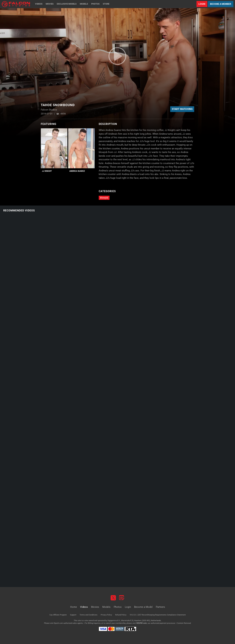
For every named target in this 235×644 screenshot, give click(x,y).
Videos (39, 4)
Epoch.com (59, 623)
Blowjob (104, 198)
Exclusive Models (67, 4)
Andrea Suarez (77, 171)
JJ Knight (47, 171)
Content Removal (184, 623)
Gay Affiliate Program (58, 615)
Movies (50, 4)
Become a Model (143, 607)
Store (106, 4)
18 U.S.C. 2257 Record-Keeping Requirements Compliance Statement (158, 615)
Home (74, 607)
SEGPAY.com (141, 623)
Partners (160, 607)
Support (73, 615)
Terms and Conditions (89, 615)
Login (202, 4)
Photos (95, 4)
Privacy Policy (106, 615)
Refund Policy (121, 615)
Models (84, 4)
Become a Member (221, 4)
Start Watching (182, 109)
